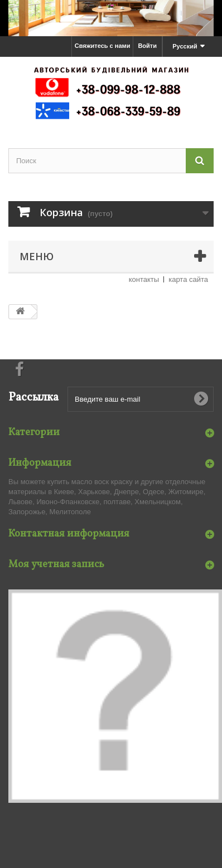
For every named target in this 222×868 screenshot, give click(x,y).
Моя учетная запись (56, 565)
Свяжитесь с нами (103, 46)
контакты (144, 279)
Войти (147, 46)
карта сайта (188, 279)
